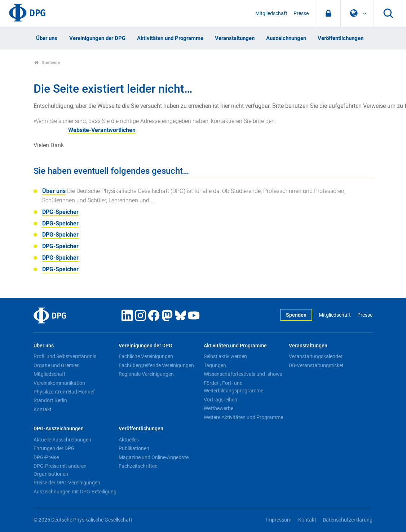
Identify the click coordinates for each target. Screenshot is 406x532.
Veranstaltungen (235, 38)
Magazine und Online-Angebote (154, 457)
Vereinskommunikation (59, 383)
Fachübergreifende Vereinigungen (156, 365)
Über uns (47, 38)
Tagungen (215, 365)
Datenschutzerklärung (348, 520)
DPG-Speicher (60, 212)
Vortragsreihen (220, 400)
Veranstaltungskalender (316, 356)
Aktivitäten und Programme (170, 38)
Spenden (296, 315)
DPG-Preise (46, 457)
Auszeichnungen (286, 38)
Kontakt (43, 409)
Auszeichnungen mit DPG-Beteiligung (75, 492)
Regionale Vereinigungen (146, 374)
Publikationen (134, 448)
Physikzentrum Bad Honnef (64, 392)
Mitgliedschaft (271, 14)
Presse (301, 14)
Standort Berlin (50, 400)
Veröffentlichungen (341, 38)
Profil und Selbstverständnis (65, 356)
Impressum (279, 520)
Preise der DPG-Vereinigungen (67, 483)
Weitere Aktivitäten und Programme (243, 417)
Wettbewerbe (219, 408)
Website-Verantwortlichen (102, 130)
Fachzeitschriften (138, 466)
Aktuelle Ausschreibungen (62, 440)
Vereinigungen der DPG (97, 38)
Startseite (47, 63)
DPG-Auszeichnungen (59, 429)
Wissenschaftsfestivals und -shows (243, 374)
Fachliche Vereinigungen (146, 356)
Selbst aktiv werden (225, 356)
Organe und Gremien (57, 365)
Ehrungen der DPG (54, 448)
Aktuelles (129, 440)
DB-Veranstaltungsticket (316, 365)
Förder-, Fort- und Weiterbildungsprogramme (233, 387)
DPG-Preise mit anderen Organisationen (60, 470)
